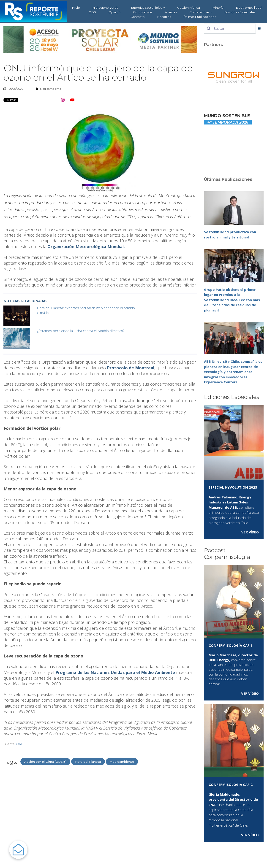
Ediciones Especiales (241, 12)
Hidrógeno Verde (106, 8)
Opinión (114, 12)
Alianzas (171, 12)
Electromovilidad (249, 8)
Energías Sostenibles (148, 8)
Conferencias (201, 12)
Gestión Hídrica (189, 8)
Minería (218, 8)
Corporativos (143, 12)
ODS (92, 12)
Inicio (76, 8)
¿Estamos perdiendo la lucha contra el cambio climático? (81, 331)
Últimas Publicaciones (200, 17)
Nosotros (164, 17)
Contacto (138, 17)
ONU (20, 744)
